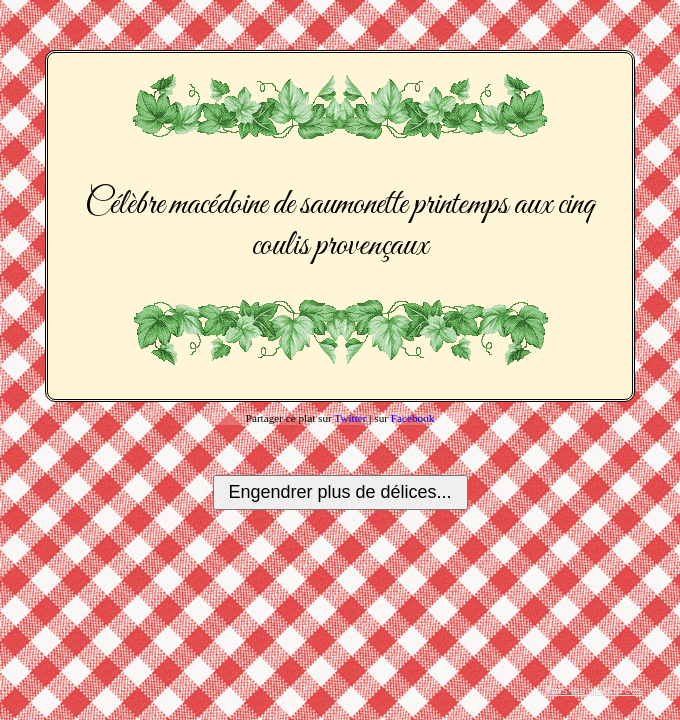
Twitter (350, 418)
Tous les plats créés (593, 690)
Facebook (413, 418)
